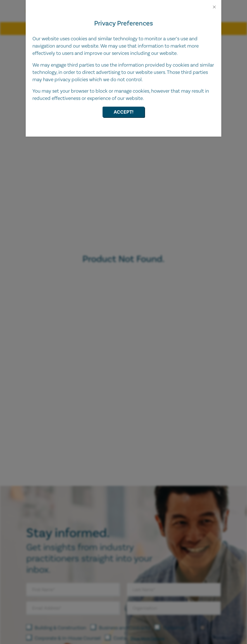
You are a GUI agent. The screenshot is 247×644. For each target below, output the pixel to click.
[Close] (214, 7)
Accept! (124, 112)
